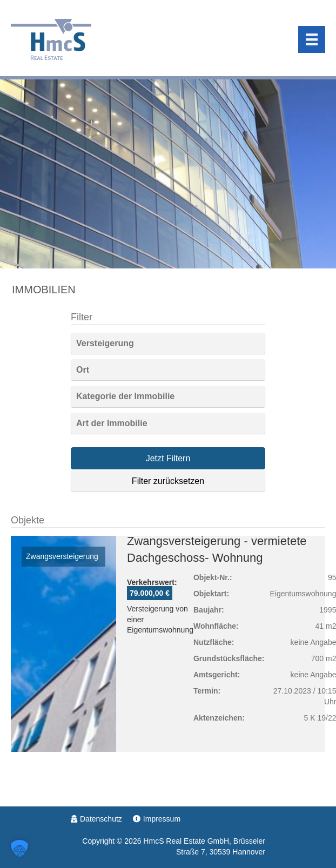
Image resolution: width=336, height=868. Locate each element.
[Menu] (312, 39)
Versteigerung (105, 343)
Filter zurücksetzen (168, 481)
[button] (19, 849)
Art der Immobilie (112, 423)
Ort (83, 370)
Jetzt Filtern (168, 458)
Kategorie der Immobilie (125, 396)
